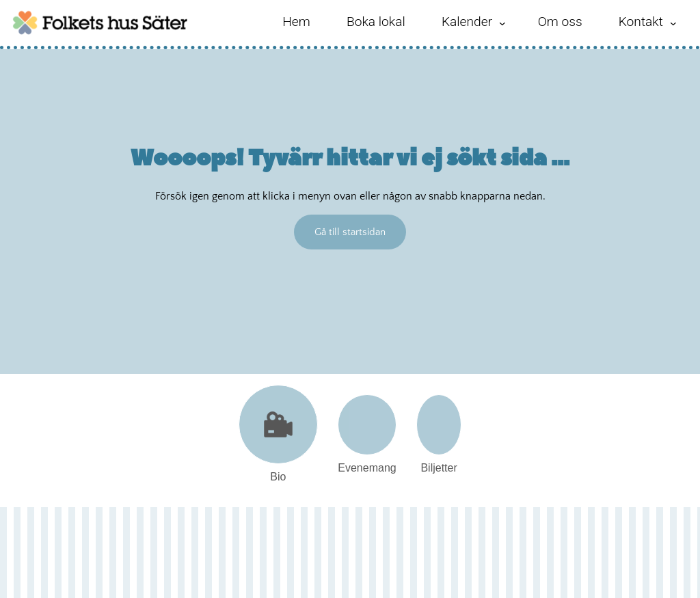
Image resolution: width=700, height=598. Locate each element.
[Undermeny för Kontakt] (673, 23)
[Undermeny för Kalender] (502, 23)
